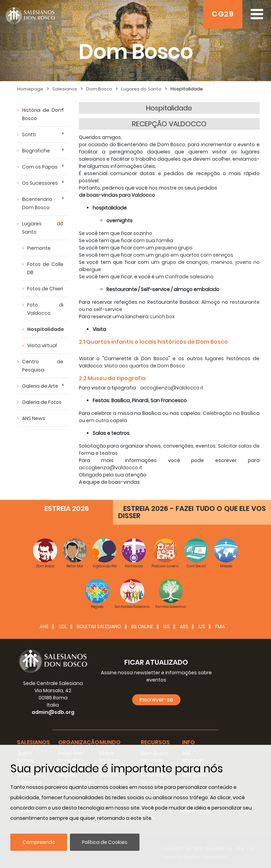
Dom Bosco (99, 89)
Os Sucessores (40, 183)
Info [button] (189, 742)
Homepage (30, 89)
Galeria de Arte (40, 386)
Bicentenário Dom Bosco (37, 203)
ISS (166, 626)
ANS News (34, 418)
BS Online (142, 626)
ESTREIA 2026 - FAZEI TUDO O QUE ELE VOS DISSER (192, 512)
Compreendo (39, 842)
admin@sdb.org (53, 712)
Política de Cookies (105, 842)
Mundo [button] (110, 742)
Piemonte (39, 248)
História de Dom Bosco (43, 114)
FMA (220, 626)
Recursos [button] (155, 742)
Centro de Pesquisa (43, 366)
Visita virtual (42, 345)
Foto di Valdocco (45, 309)
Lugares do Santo (141, 89)
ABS (184, 626)
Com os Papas (40, 167)
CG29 (223, 14)
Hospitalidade (187, 89)
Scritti (29, 135)
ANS (44, 626)
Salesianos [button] (33, 742)
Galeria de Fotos (42, 402)
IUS (202, 626)
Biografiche (36, 151)
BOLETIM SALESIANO (99, 626)
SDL (63, 626)
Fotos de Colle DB (45, 268)
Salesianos (65, 89)
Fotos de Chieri (45, 289)
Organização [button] (79, 742)
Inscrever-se (156, 700)
